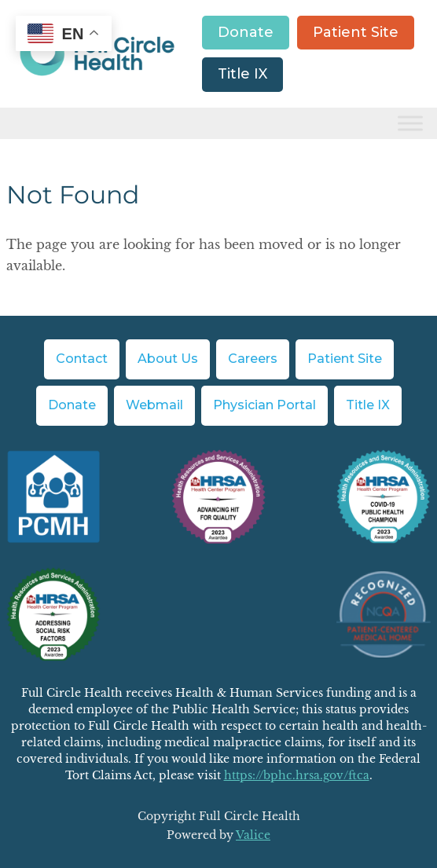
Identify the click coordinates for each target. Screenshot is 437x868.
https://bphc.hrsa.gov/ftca (297, 775)
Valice (253, 835)
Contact (82, 359)
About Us (168, 359)
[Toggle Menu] (410, 123)
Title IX (242, 74)
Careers (253, 359)
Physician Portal (264, 405)
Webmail (154, 405)
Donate (246, 32)
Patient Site (356, 32)
